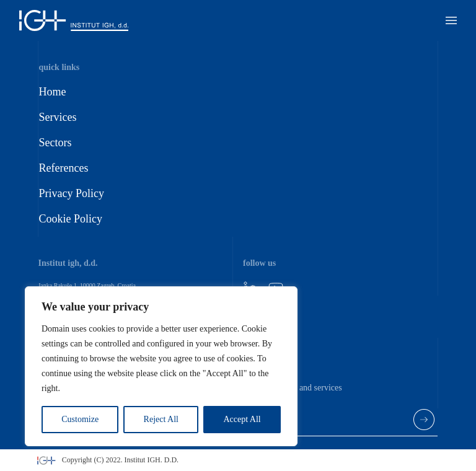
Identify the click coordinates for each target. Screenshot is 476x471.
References (63, 168)
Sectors (55, 143)
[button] (451, 20)
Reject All (161, 419)
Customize (80, 419)
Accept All (242, 419)
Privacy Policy (71, 193)
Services (57, 117)
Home (52, 92)
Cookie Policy (70, 219)
